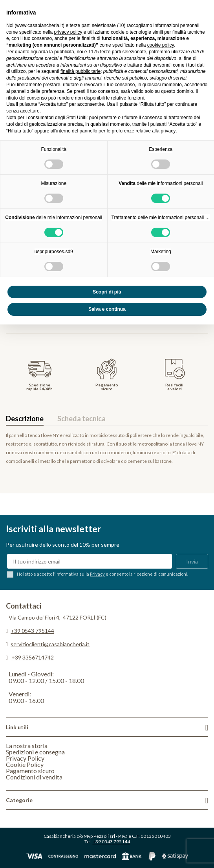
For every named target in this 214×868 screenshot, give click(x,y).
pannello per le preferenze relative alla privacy (127, 131)
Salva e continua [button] (107, 309)
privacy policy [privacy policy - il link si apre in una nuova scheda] (68, 32)
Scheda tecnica (81, 419)
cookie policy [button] (161, 45)
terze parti (111, 52)
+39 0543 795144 (32, 631)
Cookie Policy (25, 764)
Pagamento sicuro (30, 771)
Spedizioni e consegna (35, 752)
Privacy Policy (25, 758)
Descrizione (25, 419)
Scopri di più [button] (107, 292)
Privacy (97, 574)
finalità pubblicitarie (80, 71)
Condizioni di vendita (34, 777)
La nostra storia (27, 746)
